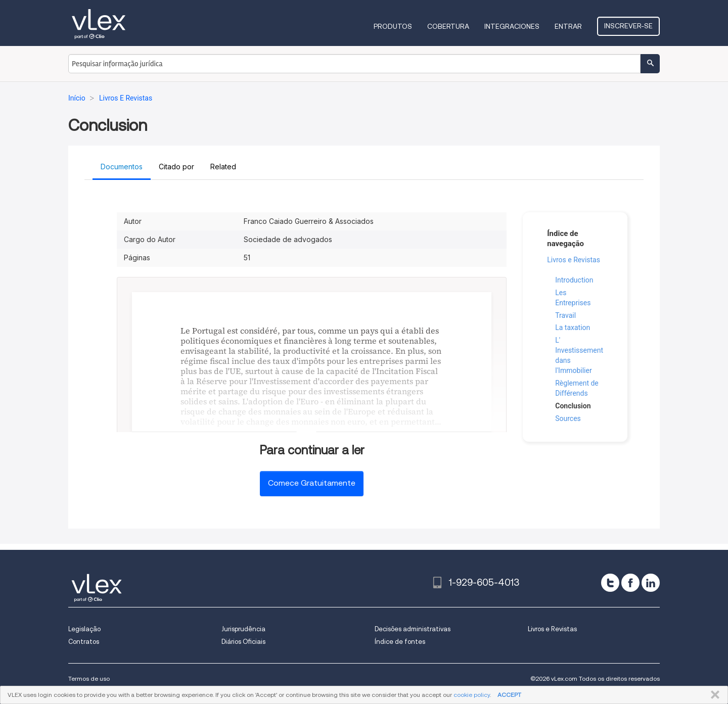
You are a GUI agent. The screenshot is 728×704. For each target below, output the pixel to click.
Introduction (574, 280)
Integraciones (512, 26)
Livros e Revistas (574, 260)
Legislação (84, 629)
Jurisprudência (243, 629)
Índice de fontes (400, 642)
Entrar (568, 26)
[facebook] (630, 583)
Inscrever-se (628, 26)
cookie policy (472, 695)
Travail (565, 315)
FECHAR (713, 695)
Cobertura (448, 26)
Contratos (84, 642)
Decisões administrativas (413, 629)
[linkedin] (651, 583)
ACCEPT (509, 695)
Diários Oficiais (243, 642)
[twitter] (610, 583)
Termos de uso (89, 678)
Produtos (393, 26)
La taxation (573, 327)
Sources (568, 418)
